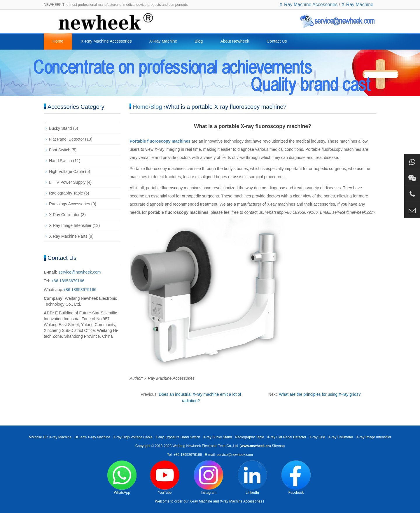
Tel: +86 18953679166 (184, 455)
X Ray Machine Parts (68, 236)
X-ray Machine (201, 501)
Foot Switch (60, 150)
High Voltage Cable (66, 171)
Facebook (296, 478)
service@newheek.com (80, 272)
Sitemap (278, 446)
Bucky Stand (61, 128)
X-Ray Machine (357, 5)
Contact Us (277, 41)
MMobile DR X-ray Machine (50, 437)
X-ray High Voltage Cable (133, 437)
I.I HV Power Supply (67, 182)
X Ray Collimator (64, 215)
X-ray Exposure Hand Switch (178, 437)
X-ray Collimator (341, 437)
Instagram (209, 478)
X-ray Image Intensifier (374, 437)
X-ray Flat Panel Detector (287, 437)
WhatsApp (122, 478)
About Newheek (235, 41)
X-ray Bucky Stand (217, 437)
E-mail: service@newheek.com (229, 455)
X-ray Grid (317, 437)
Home (58, 41)
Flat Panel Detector (66, 139)
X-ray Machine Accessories (241, 501)
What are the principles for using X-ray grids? (320, 394)
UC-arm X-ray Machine (92, 437)
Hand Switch (61, 161)
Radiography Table (66, 193)
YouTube (165, 478)
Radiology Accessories (70, 204)
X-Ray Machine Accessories (308, 5)
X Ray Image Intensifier (70, 225)
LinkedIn (252, 478)
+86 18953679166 (67, 281)
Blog (199, 41)
